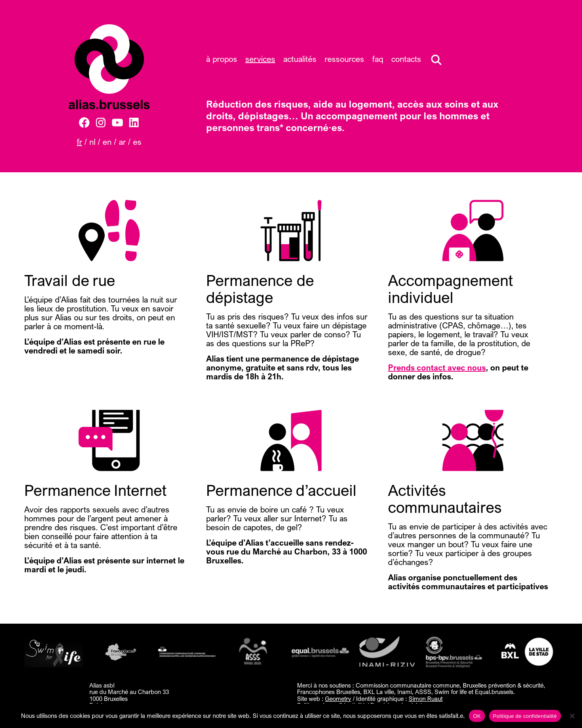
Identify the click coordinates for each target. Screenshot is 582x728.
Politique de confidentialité (525, 716)
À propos (222, 59)
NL (92, 142)
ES (137, 142)
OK (477, 716)
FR (79, 142)
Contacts (406, 59)
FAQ (378, 59)
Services (260, 59)
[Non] (572, 716)
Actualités (300, 59)
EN (107, 142)
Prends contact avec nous (437, 367)
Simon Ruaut (426, 698)
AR (122, 142)
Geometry (338, 698)
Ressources (344, 59)
